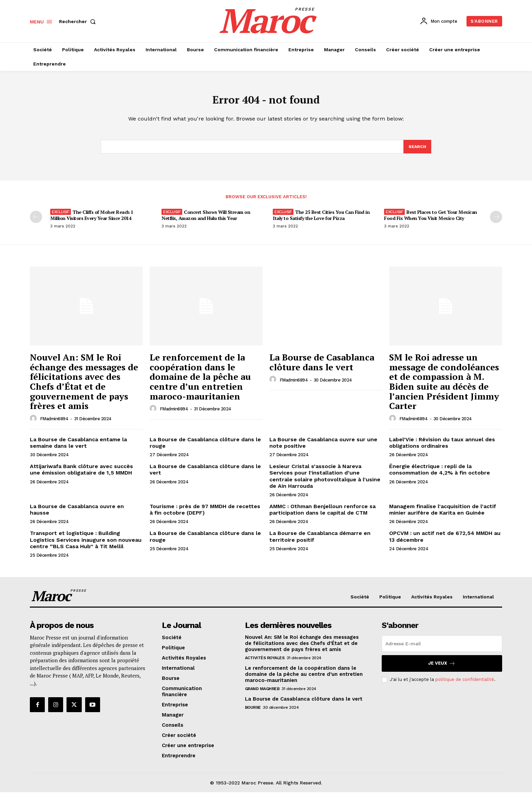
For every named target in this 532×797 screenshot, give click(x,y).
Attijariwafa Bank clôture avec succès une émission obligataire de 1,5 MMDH (81, 474)
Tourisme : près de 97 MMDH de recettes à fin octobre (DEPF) (205, 514)
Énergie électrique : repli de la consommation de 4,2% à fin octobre (440, 474)
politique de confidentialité (465, 684)
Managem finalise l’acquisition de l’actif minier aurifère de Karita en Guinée (443, 514)
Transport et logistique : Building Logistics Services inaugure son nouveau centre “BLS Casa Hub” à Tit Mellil (86, 544)
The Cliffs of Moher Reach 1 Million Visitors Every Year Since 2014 (92, 220)
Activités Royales (265, 662)
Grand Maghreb (262, 693)
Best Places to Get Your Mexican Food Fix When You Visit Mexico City (431, 220)
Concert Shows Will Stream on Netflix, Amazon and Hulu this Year (206, 220)
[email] (442, 648)
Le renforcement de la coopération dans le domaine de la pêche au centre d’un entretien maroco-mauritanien (200, 381)
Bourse (253, 712)
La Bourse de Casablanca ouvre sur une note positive (323, 447)
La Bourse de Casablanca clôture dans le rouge (205, 447)
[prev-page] (36, 222)
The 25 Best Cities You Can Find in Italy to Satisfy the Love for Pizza (321, 220)
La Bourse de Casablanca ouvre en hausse (77, 514)
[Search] (417, 151)
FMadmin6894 (54, 423)
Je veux (442, 668)
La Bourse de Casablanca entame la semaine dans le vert (78, 447)
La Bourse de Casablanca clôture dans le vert (322, 367)
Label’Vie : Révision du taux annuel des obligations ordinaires (442, 447)
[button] (79, 21)
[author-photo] (34, 423)
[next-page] (496, 222)
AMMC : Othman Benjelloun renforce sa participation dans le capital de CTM (322, 514)
